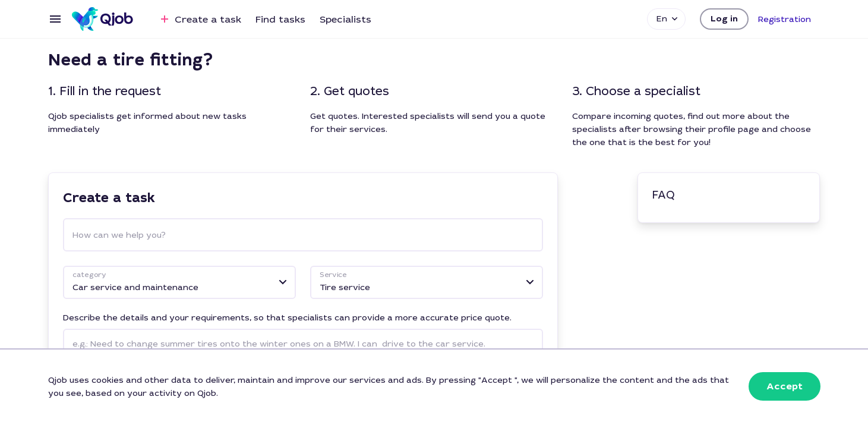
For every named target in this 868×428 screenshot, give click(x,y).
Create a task (199, 19)
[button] (724, 19)
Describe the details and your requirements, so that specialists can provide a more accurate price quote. (287, 317)
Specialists (345, 19)
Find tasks (280, 19)
